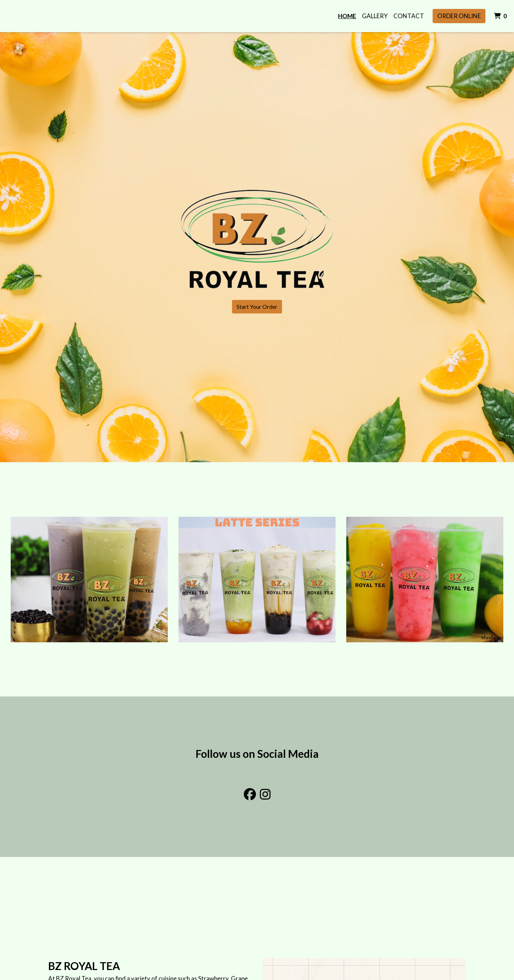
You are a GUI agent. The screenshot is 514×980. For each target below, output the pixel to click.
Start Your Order (257, 307)
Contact (409, 16)
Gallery (375, 16)
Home (347, 16)
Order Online (459, 16)
